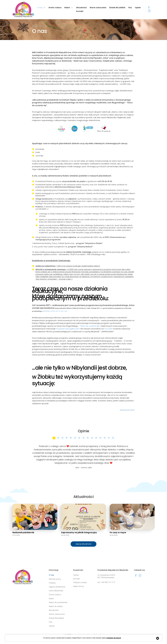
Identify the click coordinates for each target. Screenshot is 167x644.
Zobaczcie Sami (127, 410)
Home (34, 26)
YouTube (108, 329)
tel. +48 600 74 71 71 (106, 582)
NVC (78, 329)
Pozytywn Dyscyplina (66, 329)
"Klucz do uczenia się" (90, 326)
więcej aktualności (83, 544)
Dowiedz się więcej (114, 638)
